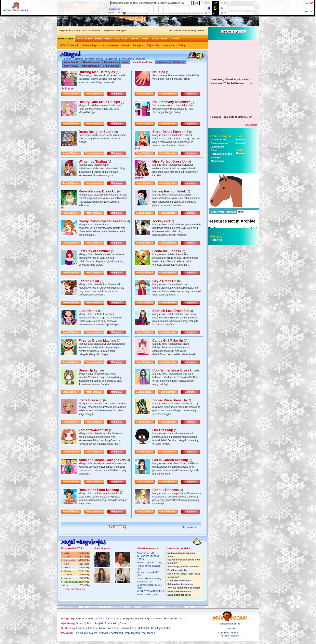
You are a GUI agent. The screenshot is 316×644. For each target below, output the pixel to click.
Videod (80, 623)
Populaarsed (132, 633)
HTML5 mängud (69, 46)
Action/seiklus (72, 62)
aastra (68, 578)
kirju (66, 585)
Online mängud (90, 46)
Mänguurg (66, 39)
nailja (67, 553)
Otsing (240, 18)
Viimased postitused (111, 633)
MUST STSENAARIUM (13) (151, 591)
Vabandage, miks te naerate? (183, 567)
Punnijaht (138, 46)
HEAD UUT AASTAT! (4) (149, 579)
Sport (125, 62)
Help (307, 11)
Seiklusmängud (111, 66)
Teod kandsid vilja (177, 570)
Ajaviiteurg (84, 39)
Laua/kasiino (111, 62)
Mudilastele (163, 62)
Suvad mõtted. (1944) (148, 594)
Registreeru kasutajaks (115, 30)
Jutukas (92, 628)
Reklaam (216, 237)
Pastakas (121, 39)
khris (67, 564)
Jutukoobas (128, 628)
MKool (175, 39)
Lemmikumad (126, 59)
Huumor (240, 139)
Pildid (240, 136)
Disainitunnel (140, 39)
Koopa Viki (217, 240)
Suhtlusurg (103, 39)
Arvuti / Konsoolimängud (116, 46)
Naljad (240, 150)
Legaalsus (230, 628)
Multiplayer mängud (108, 618)
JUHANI (68, 574)
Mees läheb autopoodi (179, 591)
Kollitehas (160, 39)
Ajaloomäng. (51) (145, 553)
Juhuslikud (140, 59)
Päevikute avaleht (87, 633)
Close (306, 3)
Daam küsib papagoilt (179, 595)
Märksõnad (148, 633)
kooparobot (70, 560)
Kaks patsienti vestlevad (181, 584)
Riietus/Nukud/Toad (142, 62)
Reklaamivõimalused (184, 30)
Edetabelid (230, 18)
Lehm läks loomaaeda (179, 581)
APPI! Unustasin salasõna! (87, 30)
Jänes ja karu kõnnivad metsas (184, 588)
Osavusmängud (90, 66)
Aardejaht (169, 46)
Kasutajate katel (161, 628)
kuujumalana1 (71, 582)
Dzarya (68, 571)
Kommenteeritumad (93, 59)
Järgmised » (189, 527)
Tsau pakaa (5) (144, 582)
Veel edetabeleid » (75, 589)
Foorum (81, 628)
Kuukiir (68, 557)
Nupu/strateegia (92, 62)
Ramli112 (69, 567)
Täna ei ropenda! (109, 628)
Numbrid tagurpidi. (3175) (150, 563)
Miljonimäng (154, 46)
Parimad (67, 59)
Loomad (240, 143)
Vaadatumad (111, 59)
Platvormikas (71, 66)
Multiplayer (179, 62)
